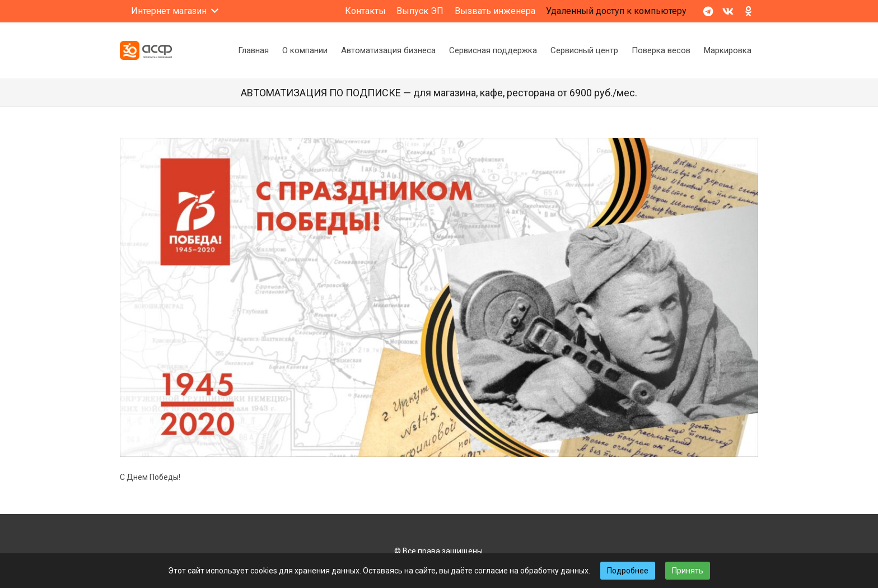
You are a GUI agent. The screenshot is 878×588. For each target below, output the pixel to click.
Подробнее (628, 571)
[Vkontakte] (728, 11)
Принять (688, 571)
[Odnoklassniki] (748, 11)
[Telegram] (708, 11)
